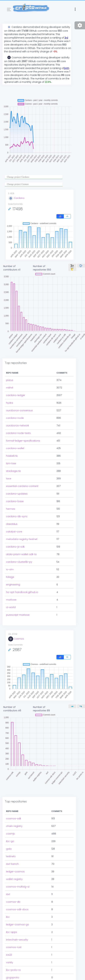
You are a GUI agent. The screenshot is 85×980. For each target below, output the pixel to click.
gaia (9, 835)
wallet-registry (14, 865)
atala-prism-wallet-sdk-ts (21, 554)
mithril (10, 388)
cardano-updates (17, 494)
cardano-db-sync (17, 516)
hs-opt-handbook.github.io (22, 592)
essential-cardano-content (22, 486)
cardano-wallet (15, 448)
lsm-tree (11, 463)
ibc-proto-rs (13, 956)
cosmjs (10, 820)
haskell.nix (12, 456)
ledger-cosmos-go (18, 911)
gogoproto (13, 964)
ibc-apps (12, 918)
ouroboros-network (18, 426)
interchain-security (17, 926)
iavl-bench (12, 850)
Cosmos (16, 639)
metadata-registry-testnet (22, 539)
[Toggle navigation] (9, 9)
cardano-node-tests (18, 433)
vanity (10, 949)
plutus (10, 380)
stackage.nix (13, 471)
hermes (11, 509)
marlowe (11, 600)
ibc (8, 903)
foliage (10, 577)
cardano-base (15, 501)
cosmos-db (13, 888)
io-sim (10, 569)
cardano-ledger (16, 395)
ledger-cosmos (15, 858)
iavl (8, 880)
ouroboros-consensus (19, 410)
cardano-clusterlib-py (19, 562)
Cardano (16, 198)
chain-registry (14, 812)
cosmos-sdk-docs (17, 896)
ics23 (9, 941)
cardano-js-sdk (15, 547)
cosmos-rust (14, 933)
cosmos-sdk (14, 805)
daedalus (12, 524)
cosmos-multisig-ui (18, 873)
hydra (10, 403)
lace (9, 479)
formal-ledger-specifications (23, 441)
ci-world (11, 607)
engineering (13, 585)
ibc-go (10, 827)
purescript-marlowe (18, 615)
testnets (11, 843)
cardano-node (15, 418)
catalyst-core (14, 532)
